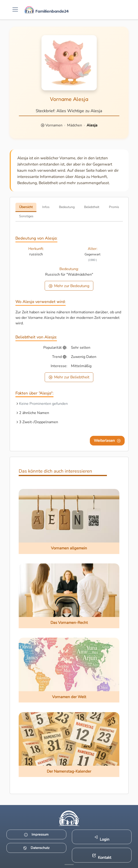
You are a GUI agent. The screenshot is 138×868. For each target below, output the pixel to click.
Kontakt (102, 857)
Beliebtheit (92, 207)
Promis (114, 207)
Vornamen (54, 125)
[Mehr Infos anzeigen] (69, 865)
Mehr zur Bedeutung (69, 286)
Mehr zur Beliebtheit (69, 377)
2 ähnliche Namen (34, 413)
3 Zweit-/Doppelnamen (39, 422)
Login (102, 838)
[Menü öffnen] (15, 10)
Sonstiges (26, 216)
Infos (46, 207)
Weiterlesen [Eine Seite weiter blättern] (107, 441)
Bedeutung (67, 207)
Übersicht (26, 207)
